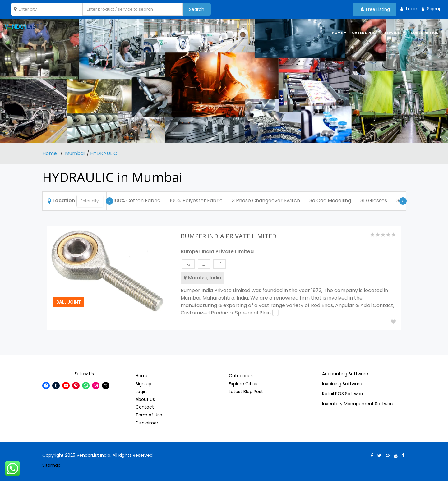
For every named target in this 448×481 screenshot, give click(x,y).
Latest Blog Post (246, 392)
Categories (364, 33)
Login (411, 9)
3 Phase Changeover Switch (266, 201)
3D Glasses (374, 201)
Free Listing (375, 9)
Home (50, 153)
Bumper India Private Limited (217, 252)
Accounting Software (345, 374)
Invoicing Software (342, 384)
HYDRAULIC (104, 153)
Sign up (143, 384)
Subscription (425, 33)
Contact (145, 407)
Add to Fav (393, 322)
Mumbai (75, 153)
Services (393, 33)
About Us (145, 399)
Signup (434, 9)
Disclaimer (147, 423)
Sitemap (51, 465)
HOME (337, 33)
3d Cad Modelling (330, 201)
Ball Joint (69, 302)
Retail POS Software (343, 394)
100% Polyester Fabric (196, 201)
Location (61, 201)
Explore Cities (243, 384)
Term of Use (149, 415)
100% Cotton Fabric (137, 201)
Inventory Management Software (358, 404)
